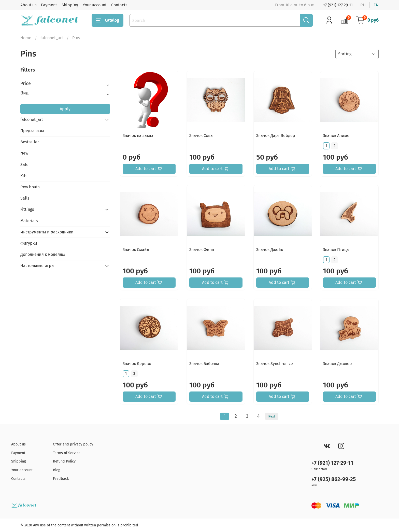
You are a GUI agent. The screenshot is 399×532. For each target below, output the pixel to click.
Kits (24, 176)
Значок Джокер (337, 364)
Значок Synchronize (275, 364)
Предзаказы (32, 131)
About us (28, 5)
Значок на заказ (138, 136)
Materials (29, 221)
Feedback (61, 479)
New (24, 153)
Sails (25, 198)
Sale (24, 165)
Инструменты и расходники (47, 232)
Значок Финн (202, 250)
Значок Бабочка (204, 364)
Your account (95, 5)
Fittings (27, 209)
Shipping (70, 5)
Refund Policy (64, 461)
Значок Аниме (336, 136)
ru (363, 5)
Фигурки (29, 243)
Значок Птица (336, 250)
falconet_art (52, 38)
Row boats (30, 187)
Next (272, 416)
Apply (65, 109)
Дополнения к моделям (43, 254)
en (376, 5)
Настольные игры (37, 266)
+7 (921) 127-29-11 (338, 5)
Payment (49, 5)
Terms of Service (67, 453)
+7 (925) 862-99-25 (334, 479)
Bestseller (30, 142)
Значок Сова (201, 136)
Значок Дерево (137, 364)
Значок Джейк (270, 250)
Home (26, 38)
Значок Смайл (136, 250)
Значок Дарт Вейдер (276, 136)
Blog (56, 470)
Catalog (108, 20)
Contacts (119, 5)
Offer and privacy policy (73, 444)
